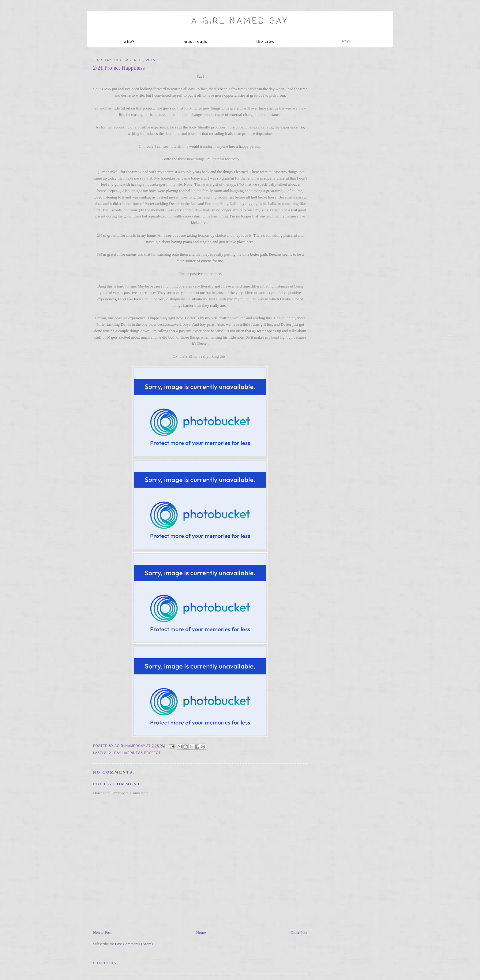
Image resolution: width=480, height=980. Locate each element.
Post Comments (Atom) (134, 944)
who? (129, 41)
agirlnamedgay (130, 746)
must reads (195, 41)
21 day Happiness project (135, 753)
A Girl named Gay (240, 21)
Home (201, 932)
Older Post (299, 932)
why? (346, 41)
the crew (266, 41)
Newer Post (102, 932)
